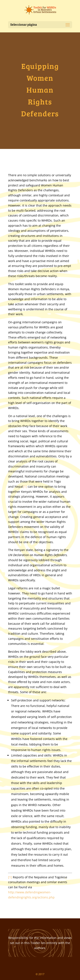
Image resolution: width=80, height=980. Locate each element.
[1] (25, 487)
